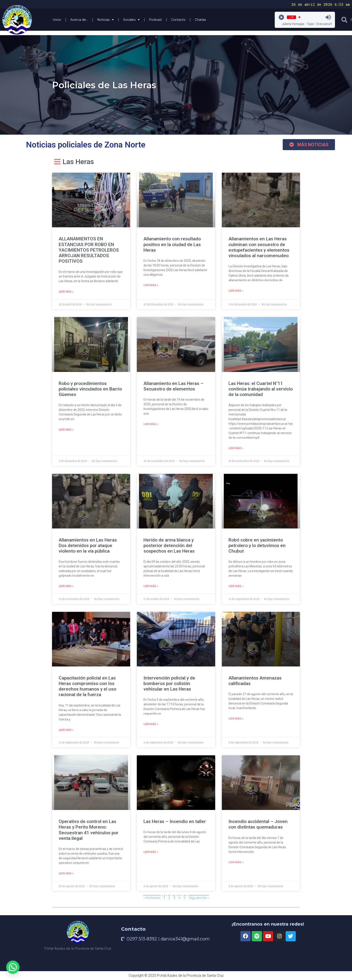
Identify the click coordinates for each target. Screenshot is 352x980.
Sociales (131, 20)
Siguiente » (199, 900)
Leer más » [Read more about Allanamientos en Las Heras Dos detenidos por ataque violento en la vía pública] (66, 588)
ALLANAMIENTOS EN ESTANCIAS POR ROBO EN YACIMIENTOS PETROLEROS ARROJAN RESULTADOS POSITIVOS (89, 250)
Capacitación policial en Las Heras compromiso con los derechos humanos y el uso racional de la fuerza (87, 688)
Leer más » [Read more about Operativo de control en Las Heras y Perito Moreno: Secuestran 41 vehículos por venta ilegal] (66, 876)
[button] (309, 145)
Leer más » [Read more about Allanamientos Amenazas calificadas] (236, 720)
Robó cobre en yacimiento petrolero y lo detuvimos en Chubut (257, 546)
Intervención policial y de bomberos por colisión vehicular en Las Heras (169, 685)
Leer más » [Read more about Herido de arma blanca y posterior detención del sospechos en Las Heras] (151, 588)
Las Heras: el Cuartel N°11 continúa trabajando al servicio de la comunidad (261, 389)
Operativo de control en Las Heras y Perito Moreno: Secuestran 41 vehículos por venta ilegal (89, 832)
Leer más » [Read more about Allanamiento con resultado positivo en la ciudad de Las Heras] (151, 286)
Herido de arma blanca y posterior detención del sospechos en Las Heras (169, 546)
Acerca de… (79, 20)
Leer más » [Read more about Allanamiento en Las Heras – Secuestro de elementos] (151, 425)
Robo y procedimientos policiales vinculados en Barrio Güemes (90, 389)
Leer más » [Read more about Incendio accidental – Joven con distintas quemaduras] (236, 865)
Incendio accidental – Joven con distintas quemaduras (258, 826)
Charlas (200, 20)
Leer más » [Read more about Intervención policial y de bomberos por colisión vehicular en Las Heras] (151, 726)
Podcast (155, 20)
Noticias (105, 20)
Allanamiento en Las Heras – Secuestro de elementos (173, 387)
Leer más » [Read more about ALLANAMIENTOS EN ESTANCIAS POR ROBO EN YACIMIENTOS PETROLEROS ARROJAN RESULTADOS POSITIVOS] (66, 292)
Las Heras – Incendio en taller (175, 823)
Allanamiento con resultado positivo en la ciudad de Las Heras (172, 244)
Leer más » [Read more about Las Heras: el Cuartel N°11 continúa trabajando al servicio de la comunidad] (236, 449)
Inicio (57, 20)
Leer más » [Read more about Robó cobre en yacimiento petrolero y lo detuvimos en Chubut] (236, 588)
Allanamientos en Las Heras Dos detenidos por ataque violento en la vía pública (88, 546)
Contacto (178, 20)
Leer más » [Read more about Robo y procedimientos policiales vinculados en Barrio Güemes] (66, 431)
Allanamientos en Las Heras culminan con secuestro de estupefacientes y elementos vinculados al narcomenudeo (259, 247)
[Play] (281, 17)
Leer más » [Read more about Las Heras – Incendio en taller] (151, 854)
